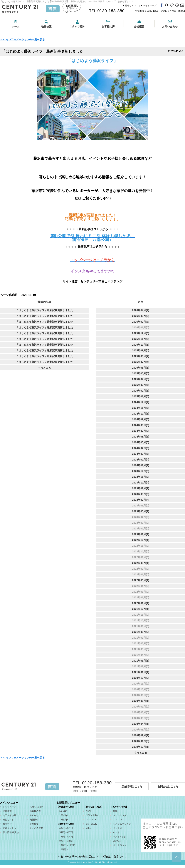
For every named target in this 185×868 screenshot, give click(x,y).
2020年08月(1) (141, 701)
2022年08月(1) (141, 563)
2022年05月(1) (141, 580)
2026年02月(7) (141, 322)
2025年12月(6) (141, 333)
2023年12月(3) (141, 471)
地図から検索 (9, 815)
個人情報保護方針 (12, 832)
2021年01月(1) (141, 672)
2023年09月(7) (141, 488)
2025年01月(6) (141, 396)
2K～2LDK (91, 820)
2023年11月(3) (141, 477)
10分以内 (64, 815)
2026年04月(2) (141, 310)
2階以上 (117, 841)
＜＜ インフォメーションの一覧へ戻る (22, 39)
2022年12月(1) (141, 540)
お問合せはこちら (168, 786)
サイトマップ (150, 6)
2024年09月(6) (141, 419)
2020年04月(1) (141, 724)
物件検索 (46, 26)
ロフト (116, 832)
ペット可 (117, 828)
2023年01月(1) (141, 534)
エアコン (117, 820)
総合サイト (131, 6)
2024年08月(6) (141, 425)
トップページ (9, 807)
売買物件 (34, 820)
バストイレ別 (120, 837)
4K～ (89, 828)
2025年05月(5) (141, 373)
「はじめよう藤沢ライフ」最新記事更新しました (44, 310)
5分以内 (63, 811)
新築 (115, 811)
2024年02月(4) (141, 460)
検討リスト (8, 820)
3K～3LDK (91, 824)
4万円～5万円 (66, 828)
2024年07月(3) (141, 431)
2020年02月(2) (141, 735)
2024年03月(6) (141, 454)
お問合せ (7, 824)
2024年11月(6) (141, 408)
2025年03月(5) (141, 385)
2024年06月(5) (141, 437)
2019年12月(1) (141, 747)
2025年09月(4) (141, 350)
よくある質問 (36, 828)
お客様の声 (108, 26)
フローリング (120, 815)
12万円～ (64, 849)
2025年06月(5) (141, 368)
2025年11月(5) (141, 339)
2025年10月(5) (141, 345)
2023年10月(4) (141, 483)
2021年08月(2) (141, 632)
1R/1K (89, 811)
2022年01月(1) (141, 603)
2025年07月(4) (141, 362)
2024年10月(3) (141, 414)
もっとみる (44, 368)
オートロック (120, 845)
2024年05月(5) (141, 442)
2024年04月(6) (141, 448)
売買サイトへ (9, 828)
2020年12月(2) (141, 678)
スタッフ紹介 (77, 26)
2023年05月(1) (141, 511)
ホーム (16, 26)
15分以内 (64, 820)
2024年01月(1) (141, 465)
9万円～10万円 (67, 841)
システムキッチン (122, 824)
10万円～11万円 (67, 845)
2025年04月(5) (141, 379)
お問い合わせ (170, 26)
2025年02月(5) (141, 391)
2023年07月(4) (141, 500)
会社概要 (139, 26)
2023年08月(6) (141, 494)
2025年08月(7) (141, 356)
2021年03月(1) (141, 661)
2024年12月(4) (141, 402)
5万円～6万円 (66, 832)
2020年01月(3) (141, 741)
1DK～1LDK (92, 815)
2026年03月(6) (141, 316)
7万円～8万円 (66, 837)
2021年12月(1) (141, 609)
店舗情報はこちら (132, 786)
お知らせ (34, 815)
